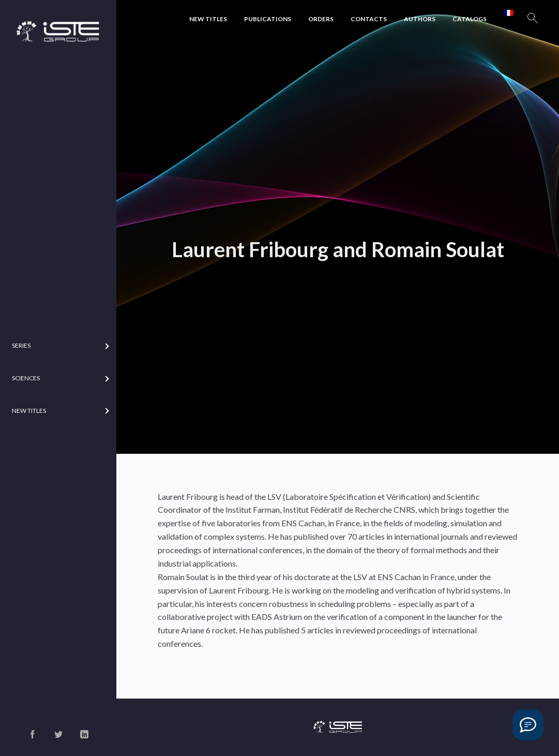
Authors (420, 19)
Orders (321, 19)
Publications (268, 19)
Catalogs (470, 19)
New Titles (208, 19)
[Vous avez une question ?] (528, 725)
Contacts (369, 19)
